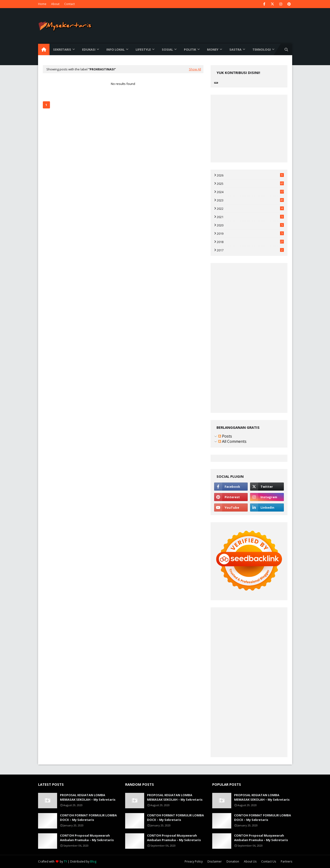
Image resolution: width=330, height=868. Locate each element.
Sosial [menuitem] (167, 49)
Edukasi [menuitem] (89, 49)
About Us (250, 861)
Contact (69, 4)
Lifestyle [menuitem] (143, 49)
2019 (250, 234)
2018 (250, 242)
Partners (286, 861)
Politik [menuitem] (190, 49)
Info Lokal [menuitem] (116, 49)
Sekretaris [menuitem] (62, 49)
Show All (195, 69)
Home (42, 4)
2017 (250, 250)
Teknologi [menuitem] (262, 49)
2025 (250, 184)
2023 (250, 200)
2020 (250, 225)
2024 (250, 192)
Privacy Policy (194, 861)
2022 (250, 209)
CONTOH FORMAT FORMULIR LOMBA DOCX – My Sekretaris (88, 818)
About (55, 4)
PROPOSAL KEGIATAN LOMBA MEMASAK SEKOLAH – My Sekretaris (88, 797)
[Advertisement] (123, 149)
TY (65, 861)
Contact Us (269, 861)
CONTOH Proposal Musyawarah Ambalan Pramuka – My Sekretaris (87, 838)
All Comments (232, 441)
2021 (250, 217)
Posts (225, 436)
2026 (250, 175)
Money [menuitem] (213, 49)
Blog (93, 861)
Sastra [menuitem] (235, 49)
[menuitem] (44, 49)
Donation (233, 861)
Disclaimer (215, 861)
